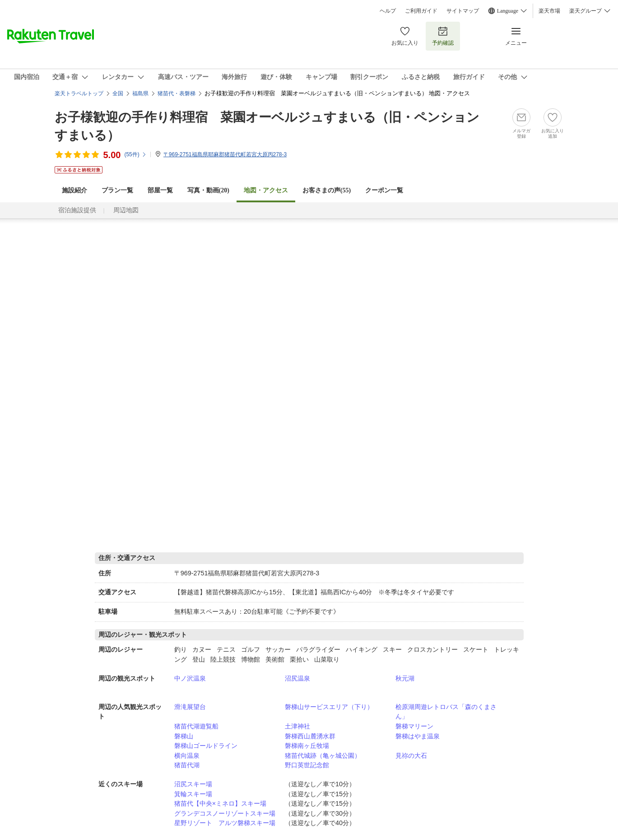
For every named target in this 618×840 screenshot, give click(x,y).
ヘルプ (388, 11)
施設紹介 (74, 190)
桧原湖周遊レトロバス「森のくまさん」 (446, 712)
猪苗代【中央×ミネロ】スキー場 (220, 803)
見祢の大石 (411, 756)
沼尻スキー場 (193, 784)
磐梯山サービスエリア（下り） (329, 707)
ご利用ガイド (421, 11)
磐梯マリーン (414, 726)
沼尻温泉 (297, 678)
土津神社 (297, 726)
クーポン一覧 (384, 190)
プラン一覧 (117, 190)
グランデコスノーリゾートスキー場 (225, 813)
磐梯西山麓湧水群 (310, 736)
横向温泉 (187, 756)
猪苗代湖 (187, 765)
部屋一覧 (160, 190)
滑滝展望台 (190, 707)
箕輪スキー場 (193, 794)
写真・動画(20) (208, 190)
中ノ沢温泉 (190, 678)
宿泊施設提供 (77, 210)
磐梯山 (184, 736)
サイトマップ (463, 11)
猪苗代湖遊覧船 (196, 726)
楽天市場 (549, 11)
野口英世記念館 (307, 765)
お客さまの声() (327, 190)
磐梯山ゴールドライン (206, 746)
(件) (135, 154)
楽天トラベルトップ (79, 93)
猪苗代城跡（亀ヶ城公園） (323, 756)
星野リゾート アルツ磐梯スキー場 (225, 823)
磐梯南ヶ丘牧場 (307, 746)
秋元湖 (405, 678)
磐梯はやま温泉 (418, 736)
